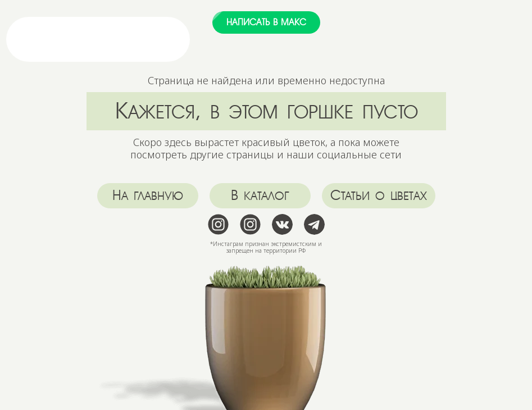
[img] (137, 39)
